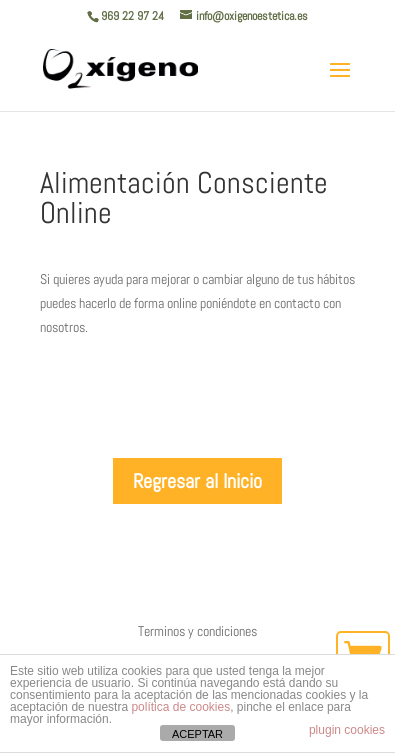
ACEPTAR (197, 734)
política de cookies (180, 707)
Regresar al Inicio (197, 481)
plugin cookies (347, 730)
